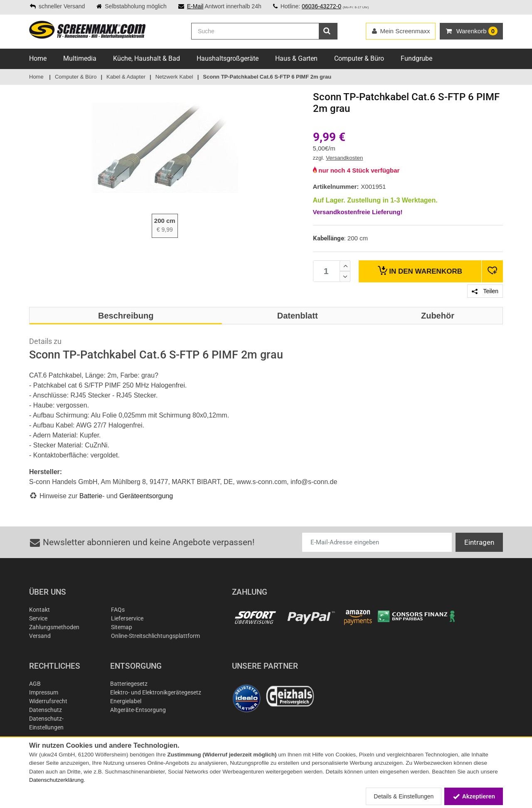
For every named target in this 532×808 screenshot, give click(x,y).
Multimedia (80, 58)
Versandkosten (344, 158)
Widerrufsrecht (48, 701)
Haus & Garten (296, 58)
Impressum (44, 692)
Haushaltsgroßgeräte (228, 58)
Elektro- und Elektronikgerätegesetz (156, 692)
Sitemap (122, 627)
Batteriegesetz (129, 684)
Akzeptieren (474, 796)
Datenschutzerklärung (56, 780)
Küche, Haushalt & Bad (147, 58)
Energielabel (126, 701)
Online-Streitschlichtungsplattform (155, 636)
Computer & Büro (359, 58)
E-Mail (195, 6)
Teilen (485, 291)
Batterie (91, 496)
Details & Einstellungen (404, 796)
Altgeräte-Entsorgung (138, 710)
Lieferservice (127, 618)
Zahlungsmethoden (54, 627)
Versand (40, 636)
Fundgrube (416, 58)
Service (38, 618)
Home (38, 58)
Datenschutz (46, 710)
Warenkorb (420, 271)
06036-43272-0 (321, 6)
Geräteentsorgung (146, 496)
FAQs (118, 610)
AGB (35, 684)
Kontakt (39, 610)
